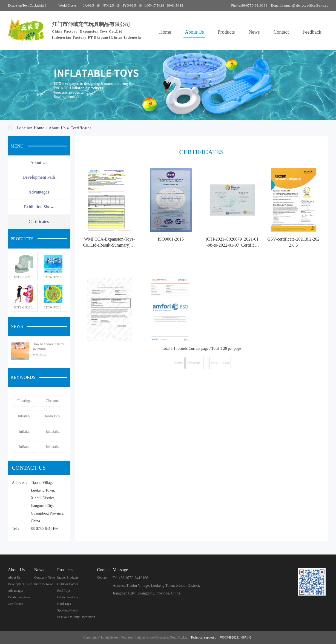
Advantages (39, 192)
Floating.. (25, 401)
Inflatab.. (25, 416)
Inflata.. (25, 431)
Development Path (39, 177)
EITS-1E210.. (53, 277)
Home (165, 32)
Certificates (81, 128)
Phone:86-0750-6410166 (249, 5)
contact (102, 577)
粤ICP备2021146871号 (236, 637)
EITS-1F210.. (53, 307)
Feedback (312, 32)
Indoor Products (68, 577)
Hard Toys (64, 604)
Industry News (44, 584)
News (254, 32)
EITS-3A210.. (24, 277)
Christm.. (53, 401)
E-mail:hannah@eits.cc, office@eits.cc (299, 5)
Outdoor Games (68, 584)
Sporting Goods (68, 610)
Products (226, 32)
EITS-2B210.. (24, 307)
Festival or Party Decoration (76, 617)
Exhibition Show (39, 207)
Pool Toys (64, 591)
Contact (281, 32)
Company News (45, 577)
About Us (194, 32)
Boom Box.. (53, 416)
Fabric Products (68, 597)
